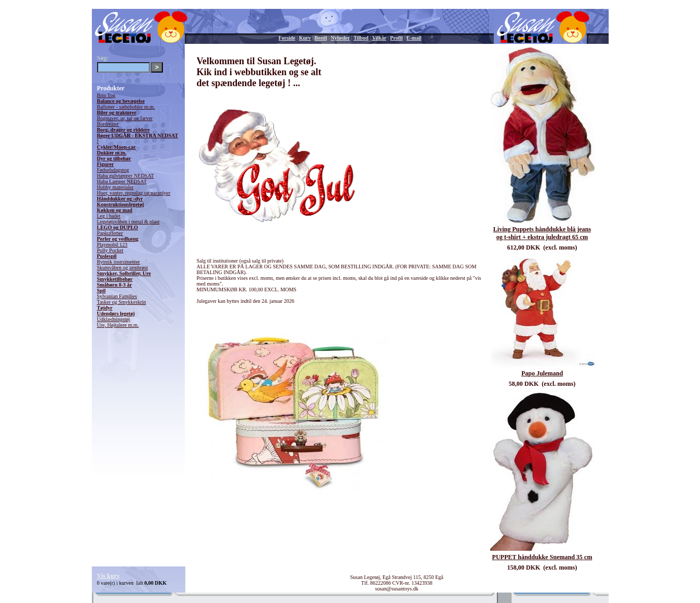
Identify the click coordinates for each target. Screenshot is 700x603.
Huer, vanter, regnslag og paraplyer (134, 193)
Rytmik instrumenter (119, 262)
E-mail (414, 38)
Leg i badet (109, 216)
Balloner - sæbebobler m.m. (126, 107)
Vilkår (379, 38)
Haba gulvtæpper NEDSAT (126, 176)
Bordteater (108, 124)
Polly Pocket (110, 250)
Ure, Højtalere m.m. (118, 325)
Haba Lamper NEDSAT (122, 181)
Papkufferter (110, 233)
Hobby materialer (115, 187)
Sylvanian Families (117, 296)
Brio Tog (106, 95)
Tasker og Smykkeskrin (122, 302)
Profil (396, 38)
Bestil (321, 38)
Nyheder (340, 38)
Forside (287, 38)
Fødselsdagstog (113, 170)
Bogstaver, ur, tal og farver (125, 118)
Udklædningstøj (114, 319)
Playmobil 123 (112, 245)
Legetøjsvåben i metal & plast (128, 222)
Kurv (305, 38)
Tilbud (361, 38)
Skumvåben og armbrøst (123, 268)
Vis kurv (109, 576)
